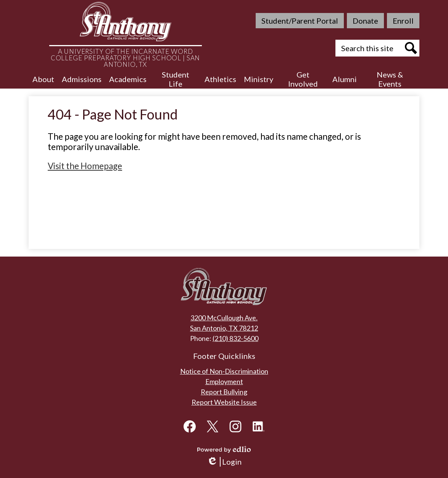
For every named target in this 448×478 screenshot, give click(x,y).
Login (224, 462)
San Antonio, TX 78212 (224, 328)
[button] (43, 79)
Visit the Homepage (85, 166)
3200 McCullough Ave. (224, 318)
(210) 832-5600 (235, 338)
